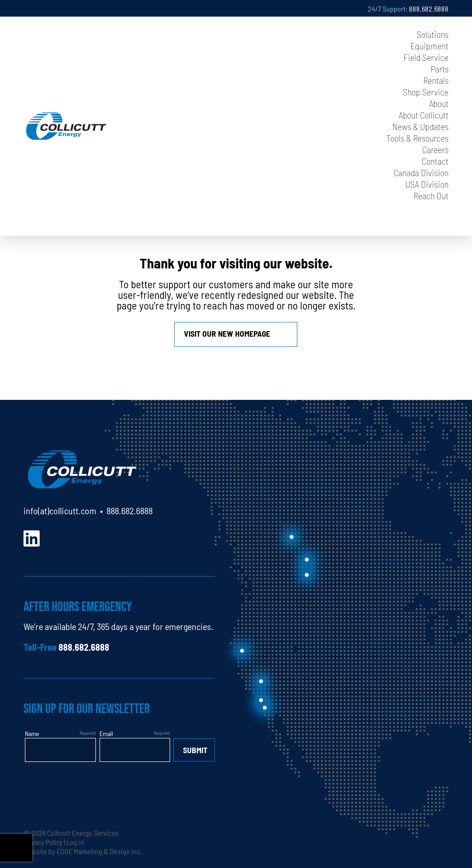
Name (32, 733)
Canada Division (421, 172)
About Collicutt (424, 115)
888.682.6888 (429, 8)
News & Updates (420, 126)
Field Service (426, 57)
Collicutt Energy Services (83, 832)
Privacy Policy (43, 842)
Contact (435, 161)
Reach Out (431, 195)
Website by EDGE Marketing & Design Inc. (83, 851)
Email (106, 733)
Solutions (433, 34)
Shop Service (426, 92)
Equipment (429, 45)
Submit (195, 750)
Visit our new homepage (227, 333)
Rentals (436, 80)
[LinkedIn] (32, 537)
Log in (75, 842)
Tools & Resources (417, 138)
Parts (440, 68)
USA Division (427, 184)
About (439, 103)
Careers (435, 149)
